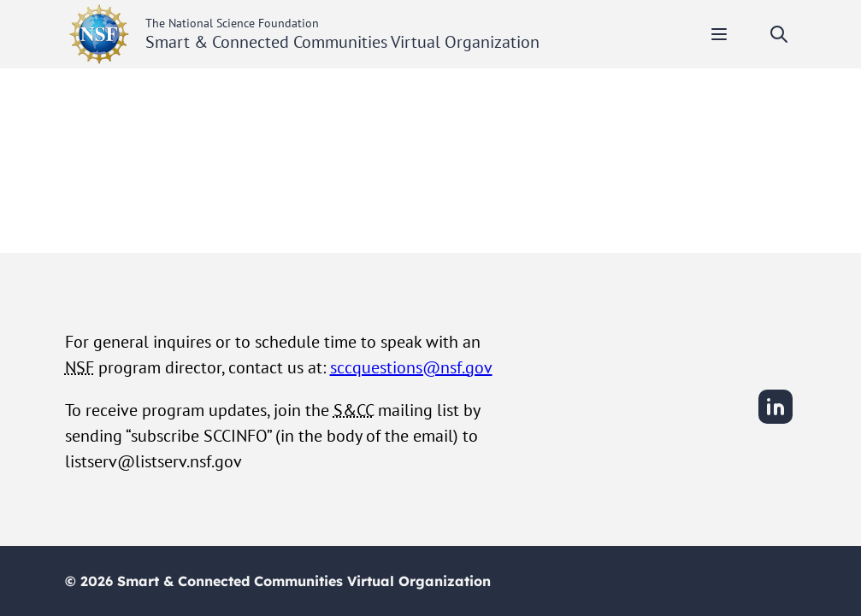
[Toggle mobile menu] (719, 34)
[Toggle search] (779, 34)
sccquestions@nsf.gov (411, 367)
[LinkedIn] (775, 421)
